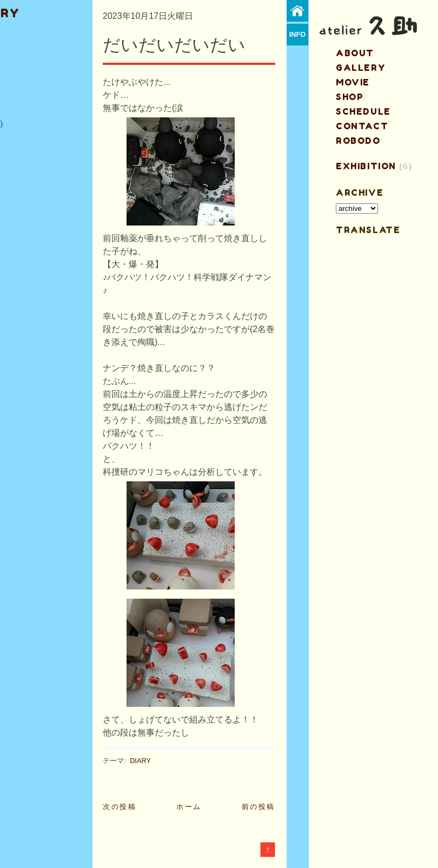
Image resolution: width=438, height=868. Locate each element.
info (298, 34)
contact (362, 126)
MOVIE (353, 82)
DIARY (140, 761)
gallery (361, 68)
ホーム (189, 807)
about (355, 53)
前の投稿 (258, 807)
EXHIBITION (366, 166)
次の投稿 (120, 807)
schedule (363, 111)
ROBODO (358, 141)
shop (350, 97)
